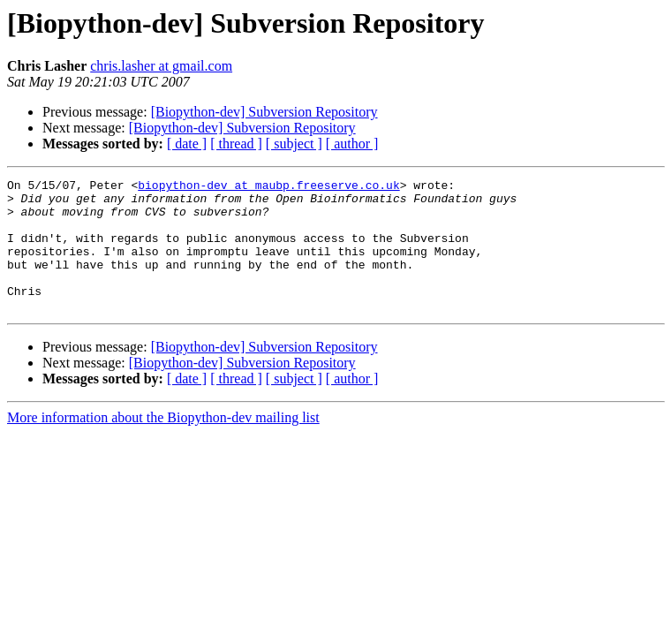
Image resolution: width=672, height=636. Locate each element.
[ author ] (352, 144)
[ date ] (187, 144)
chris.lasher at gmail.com (161, 66)
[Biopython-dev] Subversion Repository (264, 112)
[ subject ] (294, 144)
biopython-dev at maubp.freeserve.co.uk (268, 187)
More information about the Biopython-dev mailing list (163, 444)
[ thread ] (236, 144)
